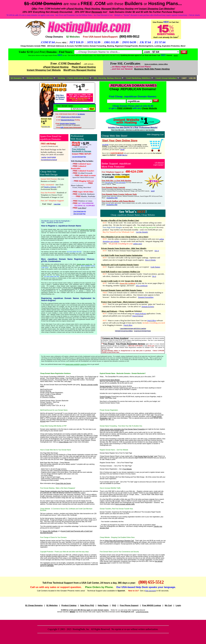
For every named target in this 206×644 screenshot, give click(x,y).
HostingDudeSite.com (52, 289)
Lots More (82, 208)
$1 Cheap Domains (34, 605)
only (75, 85)
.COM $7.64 (48, 42)
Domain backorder (106, 386)
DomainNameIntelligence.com (85, 292)
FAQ (114, 605)
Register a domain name (145, 491)
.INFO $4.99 (129, 42)
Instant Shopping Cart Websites (157, 9)
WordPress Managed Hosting (80, 70)
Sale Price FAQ (87, 605)
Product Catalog (69, 605)
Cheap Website (149, 108)
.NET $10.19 (76, 42)
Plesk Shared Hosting (84, 67)
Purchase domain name (108, 555)
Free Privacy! (109, 344)
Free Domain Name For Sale (144, 456)
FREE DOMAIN (124, 108)
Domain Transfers (106, 512)
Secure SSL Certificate (50, 531)
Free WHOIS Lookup (152, 605)
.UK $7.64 (145, 42)
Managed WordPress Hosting (118, 9)
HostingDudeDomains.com (69, 289)
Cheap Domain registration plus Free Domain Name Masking (60, 491)
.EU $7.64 (160, 42)
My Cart (168, 605)
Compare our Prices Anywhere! (116, 338)
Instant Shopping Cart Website (44, 70)
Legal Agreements (142, 612)
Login (178, 605)
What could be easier (71, 459)
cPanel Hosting (75, 9)
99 (83, 85)
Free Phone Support (129, 605)
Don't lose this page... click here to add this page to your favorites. (133, 130)
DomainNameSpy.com (48, 294)
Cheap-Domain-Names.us (68, 310)
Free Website (127, 469)
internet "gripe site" (149, 304)
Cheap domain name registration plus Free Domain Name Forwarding (122, 429)
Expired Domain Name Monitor (110, 380)
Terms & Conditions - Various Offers (156, 64)
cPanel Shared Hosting (56, 67)
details (176, 55)
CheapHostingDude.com (48, 291)
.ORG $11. (110, 42)
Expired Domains (105, 397)
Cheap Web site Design (63, 483)
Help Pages (103, 605)
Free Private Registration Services (130, 344)
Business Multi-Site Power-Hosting (152, 69)
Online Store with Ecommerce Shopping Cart (119, 541)
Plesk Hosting (92, 9)
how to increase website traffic (125, 504)
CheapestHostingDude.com (67, 291)
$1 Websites (52, 605)
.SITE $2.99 (93, 42)
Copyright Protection (47, 564)
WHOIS (72, 612)
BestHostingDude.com (86, 289)
